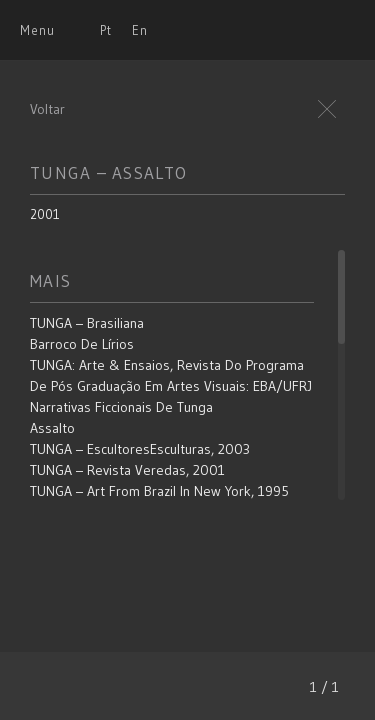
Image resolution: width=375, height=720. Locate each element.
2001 (45, 214)
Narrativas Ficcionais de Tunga (121, 407)
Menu (37, 30)
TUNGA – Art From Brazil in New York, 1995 (159, 491)
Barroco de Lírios (82, 344)
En (140, 30)
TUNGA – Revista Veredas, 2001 (127, 470)
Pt (106, 30)
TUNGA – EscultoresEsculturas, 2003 (140, 449)
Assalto (52, 428)
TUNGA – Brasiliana (87, 323)
